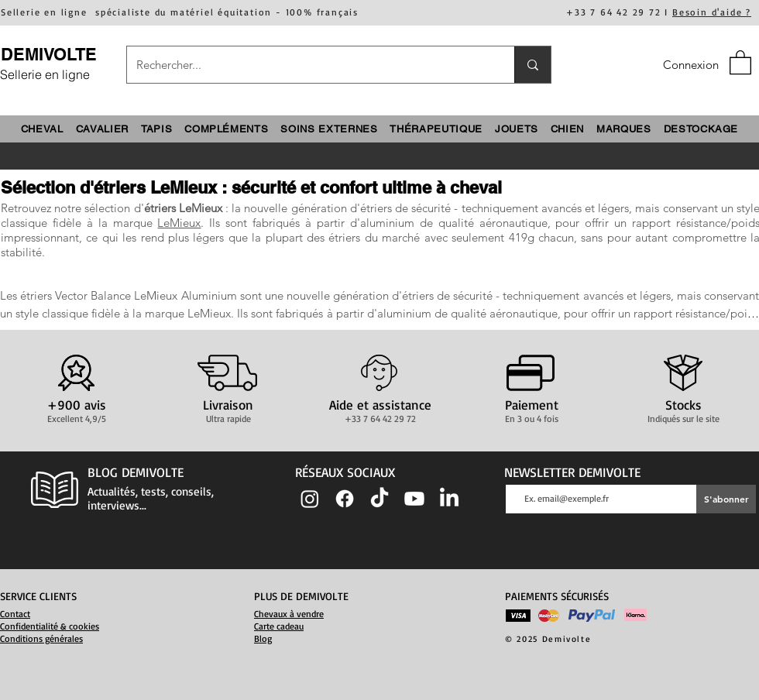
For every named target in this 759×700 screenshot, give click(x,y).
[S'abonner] (726, 499)
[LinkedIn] (449, 499)
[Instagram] (310, 499)
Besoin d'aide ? (712, 12)
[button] (740, 62)
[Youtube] (414, 499)
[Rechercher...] (309, 65)
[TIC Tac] (379, 499)
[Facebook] (345, 499)
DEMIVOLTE (49, 54)
